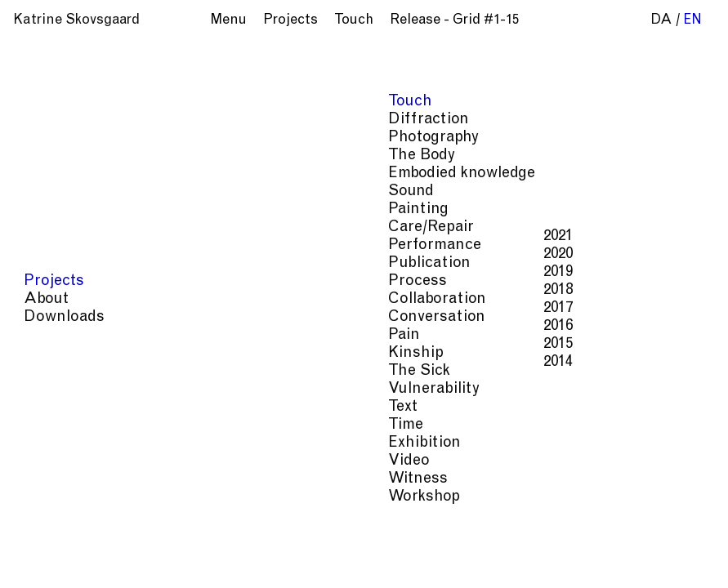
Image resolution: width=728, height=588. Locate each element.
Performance (513, 454)
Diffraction (628, 421)
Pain (657, 454)
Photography (430, 437)
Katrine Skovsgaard (76, 21)
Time (558, 470)
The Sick (418, 470)
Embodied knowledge (608, 437)
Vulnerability (494, 470)
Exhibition (613, 470)
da (661, 21)
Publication (598, 454)
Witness (418, 486)
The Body (506, 437)
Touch (565, 421)
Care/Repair (428, 454)
